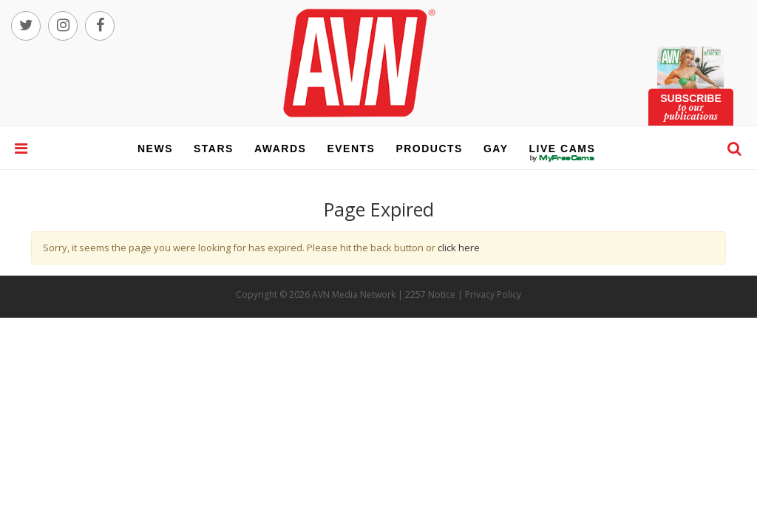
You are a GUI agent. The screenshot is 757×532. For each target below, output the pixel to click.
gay (496, 149)
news (155, 149)
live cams (563, 158)
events (351, 149)
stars (214, 149)
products (429, 149)
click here (459, 248)
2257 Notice (430, 294)
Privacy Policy (493, 294)
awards (280, 149)
